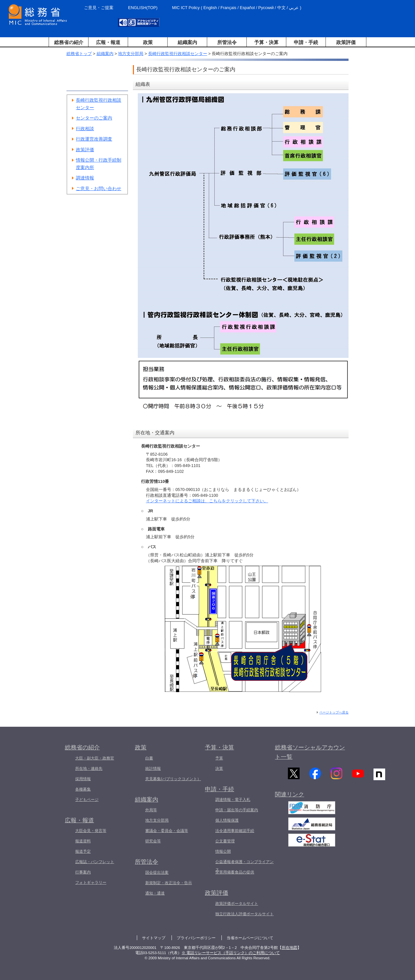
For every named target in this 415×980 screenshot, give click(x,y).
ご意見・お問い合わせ (99, 188)
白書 (149, 758)
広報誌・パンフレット (95, 862)
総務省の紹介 (69, 42)
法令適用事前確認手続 (235, 831)
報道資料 (83, 841)
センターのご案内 (94, 118)
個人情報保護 (227, 820)
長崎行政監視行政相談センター (178, 54)
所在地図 (290, 948)
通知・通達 (155, 893)
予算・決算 (266, 42)
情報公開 (223, 851)
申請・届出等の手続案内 (237, 810)
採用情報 (83, 779)
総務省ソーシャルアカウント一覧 (310, 752)
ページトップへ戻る (334, 712)
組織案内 (187, 42)
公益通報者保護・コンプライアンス (244, 866)
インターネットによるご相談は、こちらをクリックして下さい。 (207, 501)
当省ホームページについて (250, 938)
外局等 (151, 810)
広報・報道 (108, 42)
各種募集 (83, 789)
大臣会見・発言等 (91, 831)
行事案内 (83, 872)
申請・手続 (306, 42)
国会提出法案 (157, 872)
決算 (219, 769)
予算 (219, 758)
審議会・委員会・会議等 (167, 831)
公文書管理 (225, 841)
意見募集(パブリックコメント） (173, 779)
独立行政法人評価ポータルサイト (244, 914)
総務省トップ (79, 54)
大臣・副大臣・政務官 (95, 758)
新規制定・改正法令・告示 (169, 883)
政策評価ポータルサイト (237, 904)
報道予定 (83, 851)
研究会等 (153, 841)
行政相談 (85, 129)
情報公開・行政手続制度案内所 (99, 164)
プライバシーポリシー (196, 938)
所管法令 (227, 42)
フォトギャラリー (91, 883)
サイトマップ (154, 938)
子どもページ (87, 800)
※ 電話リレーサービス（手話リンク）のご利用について (231, 953)
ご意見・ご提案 (99, 8)
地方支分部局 (131, 54)
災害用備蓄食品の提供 (235, 872)
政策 (148, 42)
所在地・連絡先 (89, 769)
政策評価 (346, 42)
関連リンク (290, 798)
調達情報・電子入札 (233, 800)
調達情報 (85, 178)
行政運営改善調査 (94, 139)
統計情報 (153, 769)
